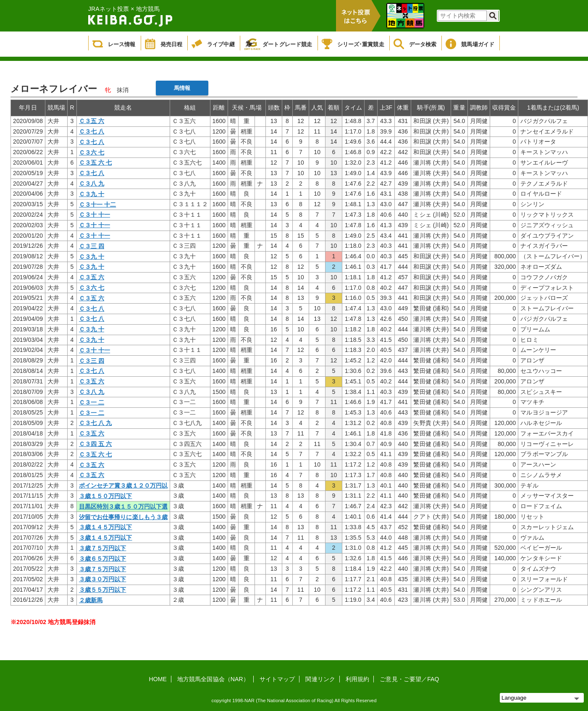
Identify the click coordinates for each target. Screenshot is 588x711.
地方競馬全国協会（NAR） (213, 679)
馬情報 (182, 88)
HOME (158, 679)
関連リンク (320, 679)
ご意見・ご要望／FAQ (409, 679)
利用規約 (357, 679)
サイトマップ (277, 679)
